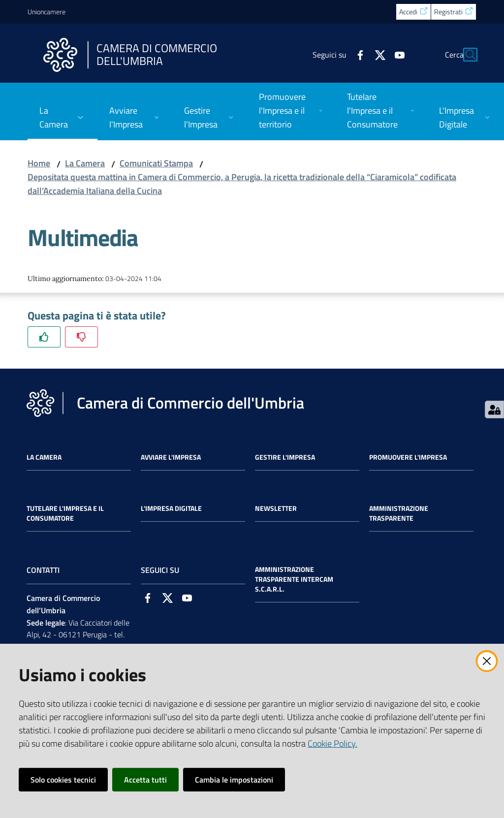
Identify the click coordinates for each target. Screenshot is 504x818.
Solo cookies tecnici (63, 780)
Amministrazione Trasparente (399, 513)
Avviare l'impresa (171, 457)
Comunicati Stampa (156, 163)
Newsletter (276, 508)
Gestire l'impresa (285, 457)
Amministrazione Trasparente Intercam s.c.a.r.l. (294, 579)
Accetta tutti (145, 780)
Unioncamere (47, 12)
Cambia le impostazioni (234, 780)
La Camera (85, 163)
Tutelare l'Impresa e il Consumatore (65, 513)
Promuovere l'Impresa (408, 457)
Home (39, 163)
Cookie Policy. (332, 743)
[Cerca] (465, 55)
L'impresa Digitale (171, 508)
